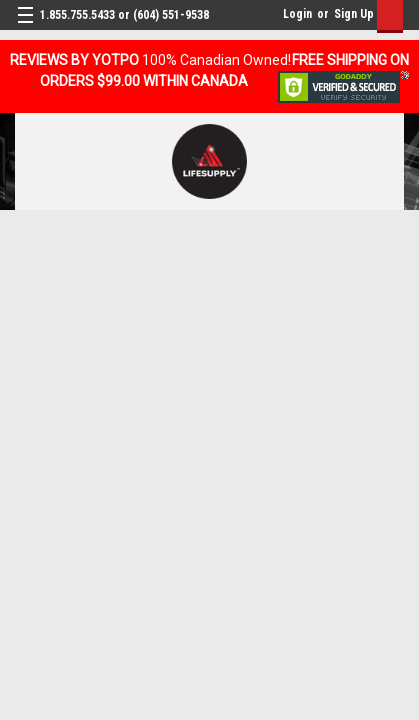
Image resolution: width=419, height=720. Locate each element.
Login (297, 14)
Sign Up (354, 14)
